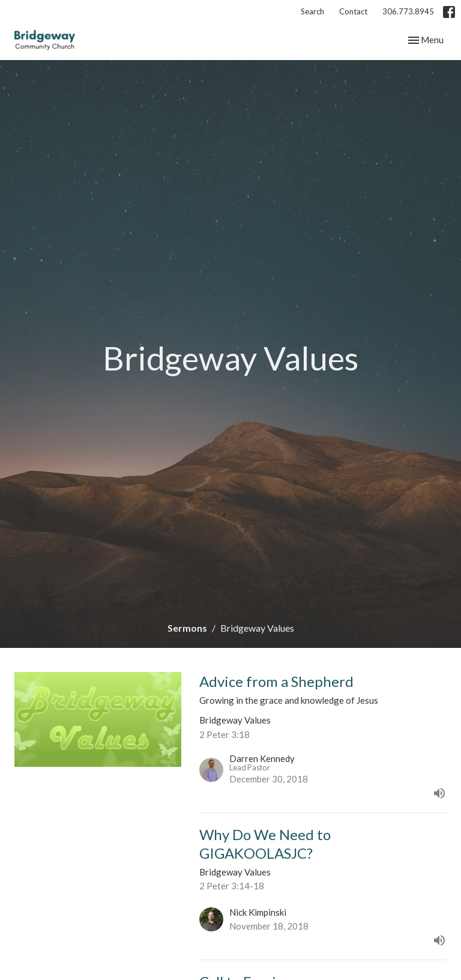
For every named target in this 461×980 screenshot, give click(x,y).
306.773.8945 (408, 11)
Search (312, 11)
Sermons (187, 628)
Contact (353, 11)
